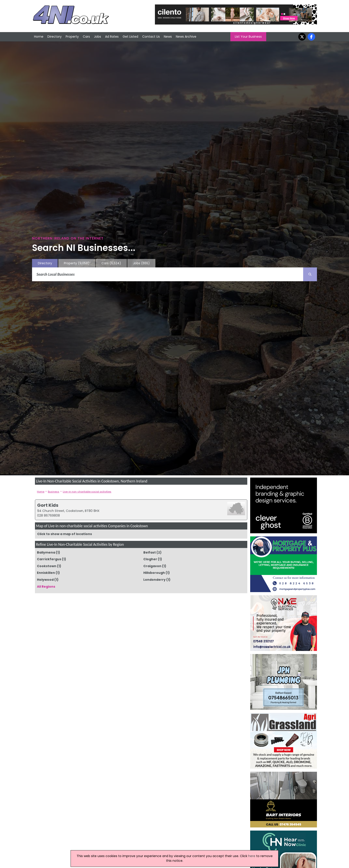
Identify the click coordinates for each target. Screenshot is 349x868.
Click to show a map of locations (65, 534)
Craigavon (152, 566)
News (168, 37)
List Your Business (248, 37)
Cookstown (47, 566)
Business (54, 492)
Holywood (45, 580)
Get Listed (130, 37)
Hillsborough (154, 573)
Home (39, 37)
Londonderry (154, 580)
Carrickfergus (49, 559)
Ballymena (46, 552)
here (252, 856)
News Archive (186, 37)
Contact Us (151, 37)
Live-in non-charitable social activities (87, 492)
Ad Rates (112, 37)
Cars (86, 37)
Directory (55, 37)
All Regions (46, 587)
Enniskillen (46, 573)
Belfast (150, 552)
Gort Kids (48, 505)
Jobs (97, 37)
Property (72, 37)
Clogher (150, 559)
